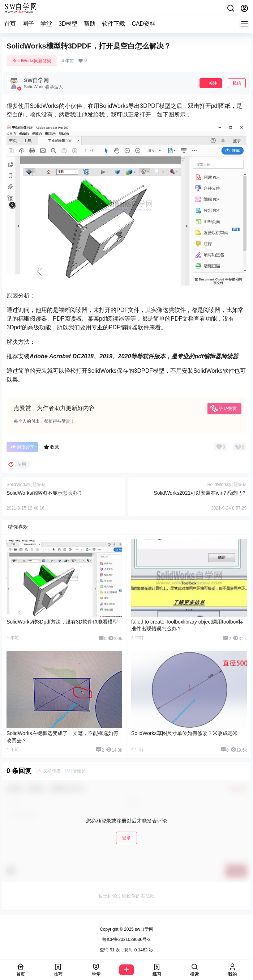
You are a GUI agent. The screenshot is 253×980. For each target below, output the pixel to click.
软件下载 (113, 24)
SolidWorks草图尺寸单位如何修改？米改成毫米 (185, 733)
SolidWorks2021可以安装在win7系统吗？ (200, 493)
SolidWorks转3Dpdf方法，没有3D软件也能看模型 (62, 622)
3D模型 (68, 24)
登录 (126, 838)
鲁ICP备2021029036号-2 (126, 939)
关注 (211, 83)
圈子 (28, 24)
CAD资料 (143, 24)
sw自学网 (143, 929)
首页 (10, 24)
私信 (237, 83)
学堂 (46, 24)
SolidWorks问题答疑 (32, 61)
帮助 (90, 24)
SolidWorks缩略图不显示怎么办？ (45, 493)
